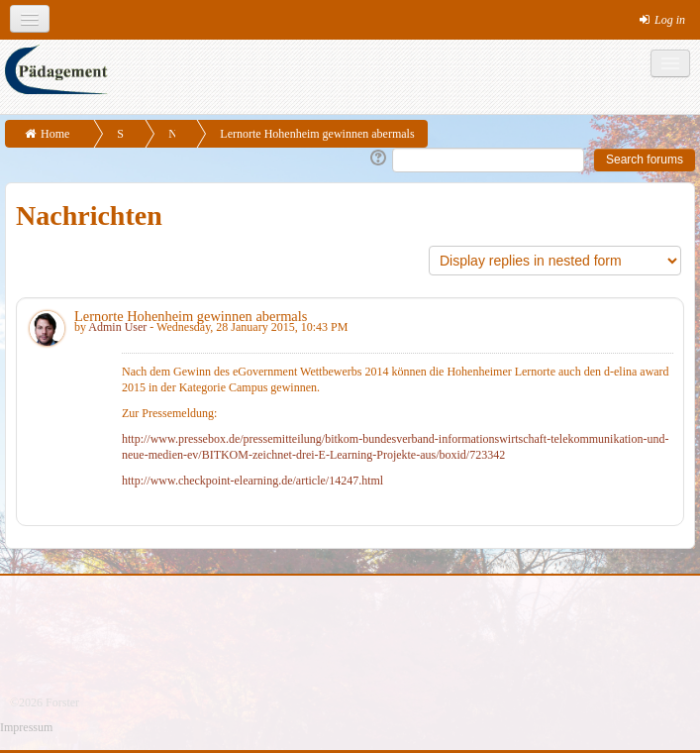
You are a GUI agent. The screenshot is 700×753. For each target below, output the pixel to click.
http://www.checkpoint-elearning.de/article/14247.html (252, 481)
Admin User (117, 327)
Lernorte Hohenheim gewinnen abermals (317, 134)
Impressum (26, 727)
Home (55, 134)
